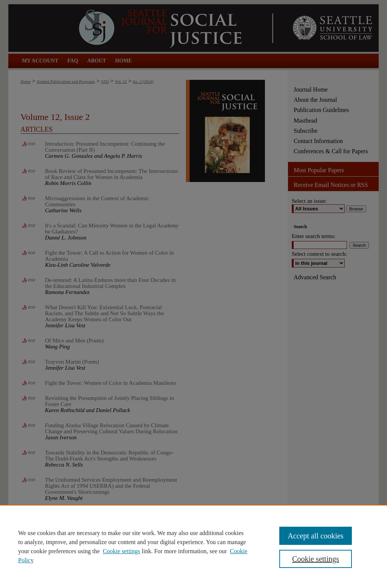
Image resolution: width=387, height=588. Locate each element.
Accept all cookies (316, 536)
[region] (193, 546)
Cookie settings (122, 551)
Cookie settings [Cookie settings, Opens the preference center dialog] (316, 559)
